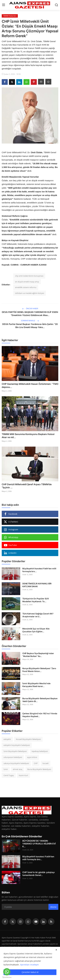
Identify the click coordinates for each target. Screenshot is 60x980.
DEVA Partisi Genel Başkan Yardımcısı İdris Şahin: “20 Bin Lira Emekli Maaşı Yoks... (30, 326)
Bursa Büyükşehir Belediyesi (39, 769)
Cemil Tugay (9, 775)
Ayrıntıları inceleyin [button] (30, 965)
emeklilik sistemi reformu (26, 287)
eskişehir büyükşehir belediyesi (17, 745)
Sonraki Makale (30, 321)
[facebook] (5, 922)
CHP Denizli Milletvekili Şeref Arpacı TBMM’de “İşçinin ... (27, 486)
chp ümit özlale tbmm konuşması (29, 276)
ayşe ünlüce (32, 757)
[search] (56, 5)
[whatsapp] (28, 922)
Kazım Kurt (23, 775)
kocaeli (46, 763)
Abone (53, 907)
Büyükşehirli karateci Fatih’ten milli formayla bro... (39, 570)
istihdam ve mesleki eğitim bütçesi (30, 293)
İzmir (6, 769)
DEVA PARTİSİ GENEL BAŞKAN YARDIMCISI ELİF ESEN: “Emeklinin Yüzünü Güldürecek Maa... (30, 314)
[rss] (51, 922)
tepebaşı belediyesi (40, 751)
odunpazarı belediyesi (13, 757)
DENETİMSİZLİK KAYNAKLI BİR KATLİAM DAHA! (37, 585)
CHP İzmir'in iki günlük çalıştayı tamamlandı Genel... (39, 874)
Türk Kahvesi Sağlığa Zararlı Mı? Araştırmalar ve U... (38, 615)
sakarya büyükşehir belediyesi (16, 763)
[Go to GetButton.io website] (7, 977)
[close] (56, 950)
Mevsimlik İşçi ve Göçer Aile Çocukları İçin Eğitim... (36, 630)
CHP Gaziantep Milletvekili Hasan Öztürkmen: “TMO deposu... (30, 385)
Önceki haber (30, 309)
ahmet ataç (18, 769)
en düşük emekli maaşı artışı (27, 282)
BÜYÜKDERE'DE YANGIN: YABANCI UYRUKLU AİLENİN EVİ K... (39, 844)
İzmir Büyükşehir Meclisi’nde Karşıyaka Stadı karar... (36, 685)
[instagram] (20, 922)
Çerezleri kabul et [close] (30, 972)
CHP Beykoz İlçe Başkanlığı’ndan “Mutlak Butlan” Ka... (38, 655)
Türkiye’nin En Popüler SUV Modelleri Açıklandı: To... (36, 600)
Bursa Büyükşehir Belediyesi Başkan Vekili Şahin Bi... (40, 700)
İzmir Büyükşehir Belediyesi (15, 751)
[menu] (4, 5)
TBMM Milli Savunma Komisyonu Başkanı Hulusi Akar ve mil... (28, 436)
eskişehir (7, 739)
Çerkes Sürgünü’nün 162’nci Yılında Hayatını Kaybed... (40, 715)
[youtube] (36, 922)
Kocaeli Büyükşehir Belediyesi (28, 739)
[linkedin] (43, 922)
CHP (36, 763)
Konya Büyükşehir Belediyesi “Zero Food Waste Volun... (39, 670)
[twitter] (13, 922)
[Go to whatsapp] (7, 972)
